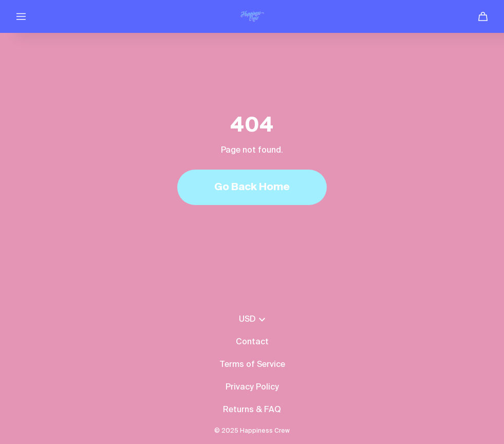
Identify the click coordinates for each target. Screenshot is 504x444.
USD (252, 320)
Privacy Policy (252, 387)
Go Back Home (252, 188)
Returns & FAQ (252, 410)
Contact (252, 342)
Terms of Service (252, 365)
